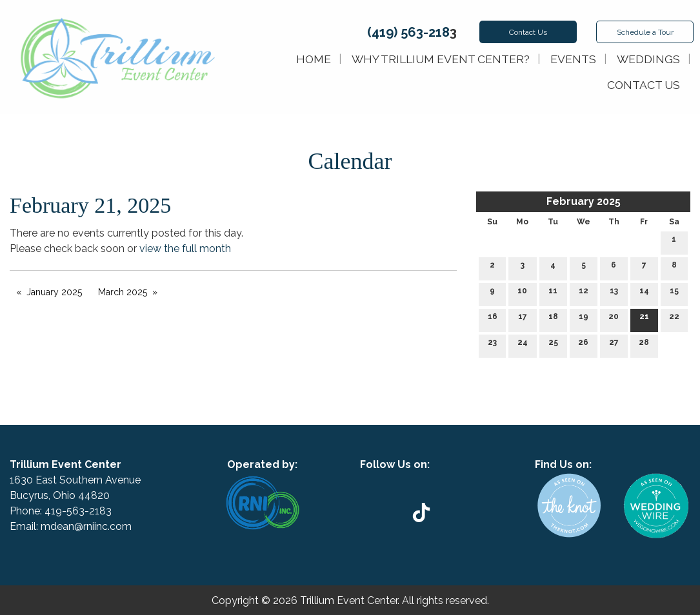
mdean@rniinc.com (86, 526)
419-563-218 (75, 511)
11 (553, 294)
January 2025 (54, 292)
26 (583, 345)
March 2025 (123, 292)
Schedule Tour (645, 32)
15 (674, 294)
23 (492, 345)
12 (584, 294)
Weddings (648, 59)
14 (644, 294)
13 (614, 294)
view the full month (185, 249)
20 (614, 319)
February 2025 (584, 201)
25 (553, 345)
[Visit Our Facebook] (427, 480)
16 (493, 319)
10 (522, 294)
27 (614, 345)
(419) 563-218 (408, 32)
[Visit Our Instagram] (448, 480)
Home (314, 59)
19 (584, 319)
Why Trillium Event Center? (441, 59)
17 (523, 319)
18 (553, 319)
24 (523, 345)
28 (644, 345)
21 (644, 319)
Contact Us (528, 32)
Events (573, 59)
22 (674, 319)
